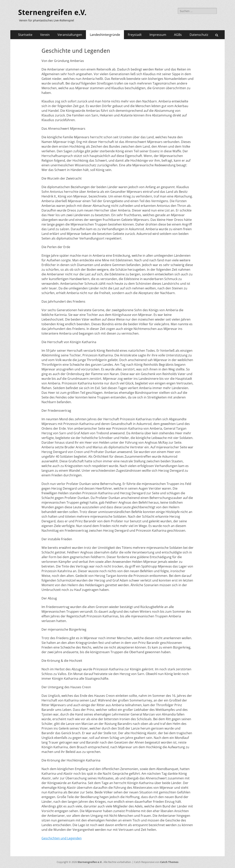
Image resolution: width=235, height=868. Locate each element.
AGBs (178, 35)
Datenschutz (199, 35)
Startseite (25, 35)
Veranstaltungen (70, 35)
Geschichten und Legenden (62, 838)
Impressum (158, 35)
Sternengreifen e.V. (52, 12)
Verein (45, 35)
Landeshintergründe (105, 35)
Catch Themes (169, 862)
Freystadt (135, 35)
